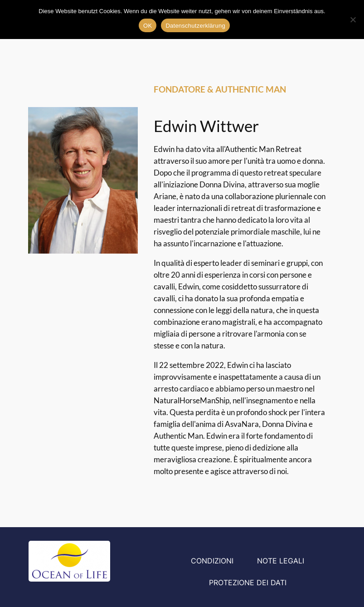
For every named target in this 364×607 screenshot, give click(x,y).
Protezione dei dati (248, 583)
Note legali (281, 561)
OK (148, 26)
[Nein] (353, 20)
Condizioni (212, 561)
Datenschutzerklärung (195, 26)
